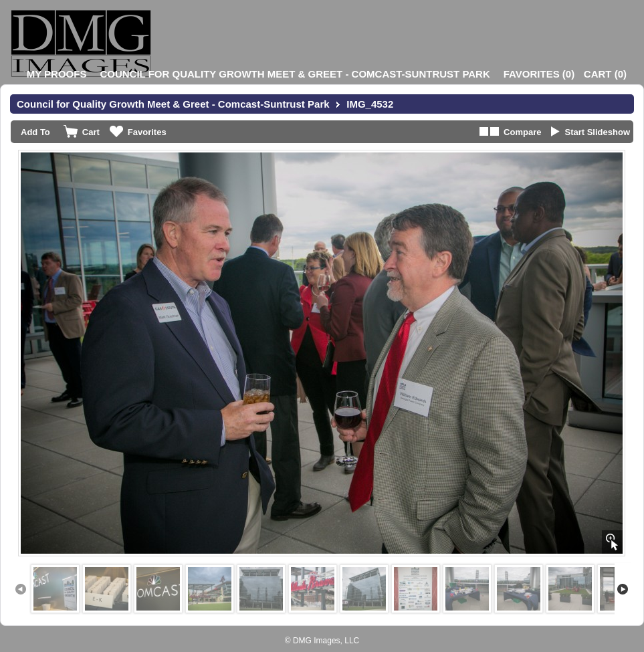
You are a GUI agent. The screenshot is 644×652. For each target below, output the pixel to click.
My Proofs (57, 74)
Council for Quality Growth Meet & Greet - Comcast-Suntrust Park (295, 74)
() (539, 74)
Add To (35, 132)
